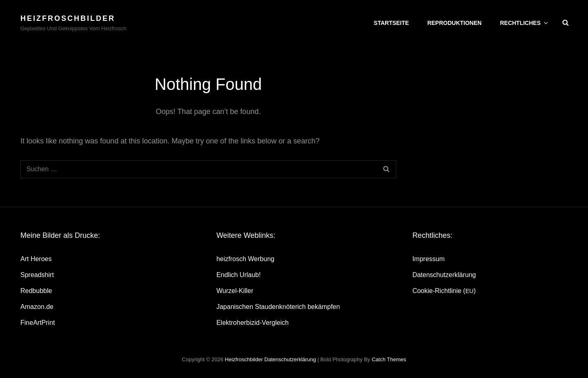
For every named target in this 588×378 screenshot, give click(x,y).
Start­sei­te (391, 23)
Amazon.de (37, 307)
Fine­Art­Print (38, 323)
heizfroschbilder (68, 18)
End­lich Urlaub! (239, 275)
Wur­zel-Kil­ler (235, 291)
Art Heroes (36, 259)
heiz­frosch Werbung (245, 259)
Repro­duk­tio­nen (454, 23)
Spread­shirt (37, 275)
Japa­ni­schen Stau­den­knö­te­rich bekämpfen (278, 307)
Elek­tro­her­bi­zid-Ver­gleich (253, 323)
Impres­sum (429, 259)
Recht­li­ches (525, 23)
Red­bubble (36, 291)
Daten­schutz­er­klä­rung (444, 275)
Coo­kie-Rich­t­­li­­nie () (444, 291)
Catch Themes (389, 359)
